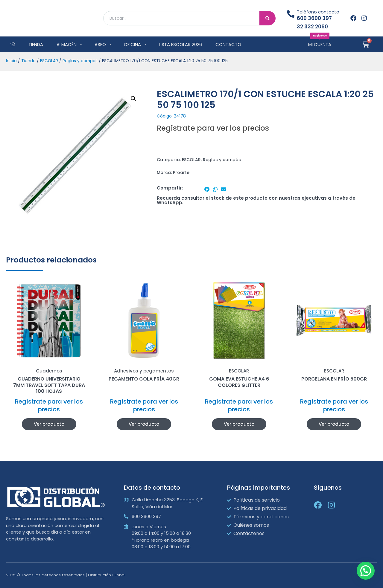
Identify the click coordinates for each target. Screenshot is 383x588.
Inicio (11, 61)
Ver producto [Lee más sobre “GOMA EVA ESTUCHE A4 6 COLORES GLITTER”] (239, 424)
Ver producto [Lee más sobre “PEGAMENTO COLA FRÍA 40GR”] (144, 424)
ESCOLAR (49, 61)
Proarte (181, 172)
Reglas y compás (80, 61)
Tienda (28, 61)
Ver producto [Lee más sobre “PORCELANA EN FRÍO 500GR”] (334, 424)
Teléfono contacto (318, 12)
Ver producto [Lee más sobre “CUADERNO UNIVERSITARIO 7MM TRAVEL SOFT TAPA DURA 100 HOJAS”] (49, 424)
